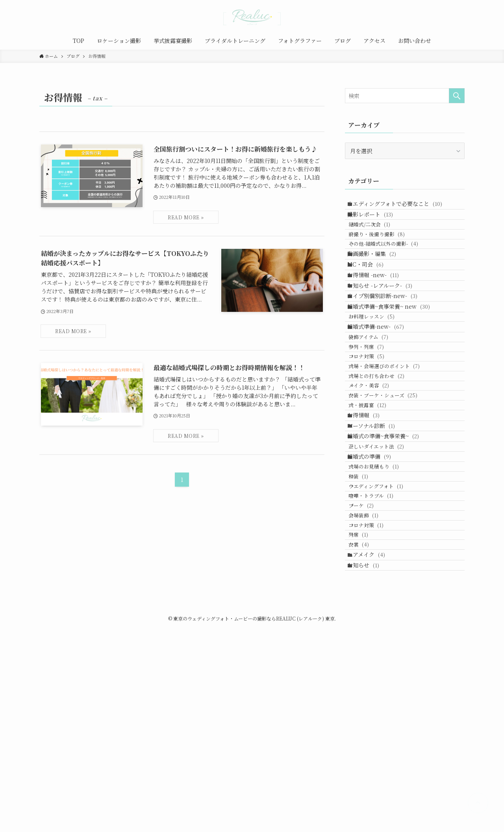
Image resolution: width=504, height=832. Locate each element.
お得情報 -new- (379, 317)
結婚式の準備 (375, 598)
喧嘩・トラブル (380, 659)
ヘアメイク (372, 749)
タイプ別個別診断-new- (388, 350)
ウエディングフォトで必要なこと (401, 206)
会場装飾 (372, 688)
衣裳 (368, 733)
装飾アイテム (377, 413)
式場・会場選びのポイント (393, 458)
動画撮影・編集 (378, 284)
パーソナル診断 (377, 550)
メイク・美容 (378, 488)
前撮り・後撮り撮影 (386, 253)
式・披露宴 (376, 518)
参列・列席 (375, 428)
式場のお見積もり (383, 614)
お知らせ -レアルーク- (386, 333)
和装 (367, 629)
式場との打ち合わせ (385, 473)
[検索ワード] (405, 96)
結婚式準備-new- (382, 397)
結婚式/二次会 (378, 238)
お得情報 (369, 534)
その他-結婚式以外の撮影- (392, 269)
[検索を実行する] (457, 96)
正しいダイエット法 (385, 582)
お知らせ (369, 765)
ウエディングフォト (385, 644)
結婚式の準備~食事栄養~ (389, 567)
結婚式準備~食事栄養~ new (395, 366)
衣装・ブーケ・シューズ (392, 503)
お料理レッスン (381, 382)
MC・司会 (371, 300)
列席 (367, 718)
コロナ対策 (375, 443)
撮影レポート (376, 223)
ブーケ (370, 674)
